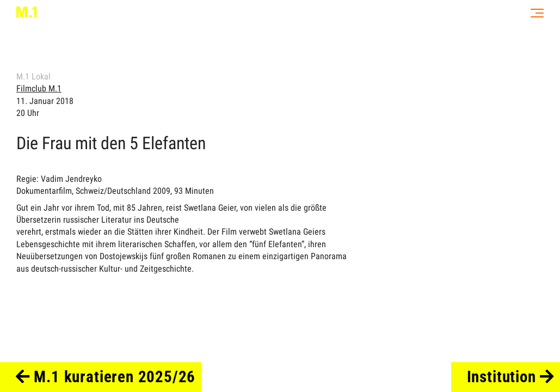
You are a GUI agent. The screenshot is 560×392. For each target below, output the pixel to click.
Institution (511, 377)
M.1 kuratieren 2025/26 (106, 377)
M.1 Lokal (33, 76)
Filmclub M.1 (39, 88)
